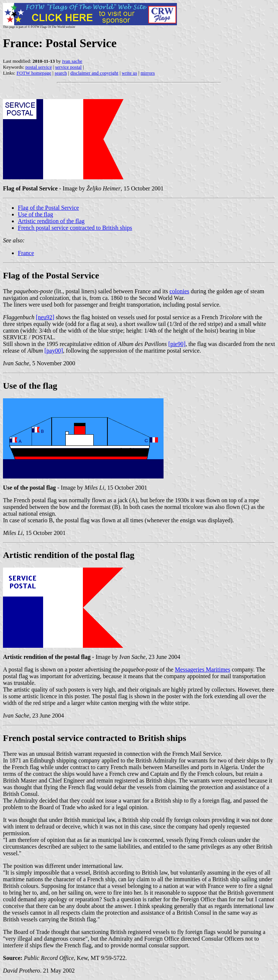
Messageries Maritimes (203, 669)
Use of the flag (35, 214)
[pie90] (177, 344)
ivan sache (72, 61)
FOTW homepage (34, 73)
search (61, 73)
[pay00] (54, 351)
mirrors (148, 73)
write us (130, 73)
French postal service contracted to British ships (75, 228)
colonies (179, 291)
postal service (38, 67)
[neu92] (45, 317)
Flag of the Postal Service (48, 208)
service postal (69, 67)
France (26, 253)
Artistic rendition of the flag (51, 221)
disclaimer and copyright (94, 73)
